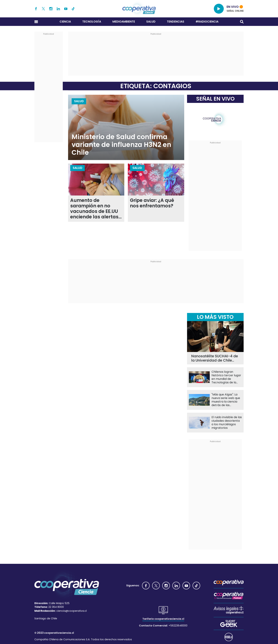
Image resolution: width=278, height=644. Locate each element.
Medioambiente (124, 22)
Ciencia (65, 22)
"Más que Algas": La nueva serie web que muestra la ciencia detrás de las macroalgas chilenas (226, 400)
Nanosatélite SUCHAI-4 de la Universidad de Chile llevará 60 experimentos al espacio (215, 358)
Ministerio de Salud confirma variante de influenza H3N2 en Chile (121, 145)
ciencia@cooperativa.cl (72, 611)
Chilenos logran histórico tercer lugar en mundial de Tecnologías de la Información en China (226, 377)
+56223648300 (178, 626)
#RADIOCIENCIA (207, 22)
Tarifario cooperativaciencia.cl (163, 619)
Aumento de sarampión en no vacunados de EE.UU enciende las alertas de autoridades (94, 209)
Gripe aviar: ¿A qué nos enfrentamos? (152, 203)
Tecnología (92, 22)
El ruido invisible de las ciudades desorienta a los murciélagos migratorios (227, 423)
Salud (151, 22)
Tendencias (176, 22)
